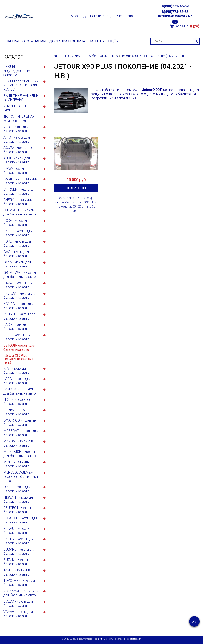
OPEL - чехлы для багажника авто (17, 489)
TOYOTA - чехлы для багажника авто (19, 583)
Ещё (113, 41)
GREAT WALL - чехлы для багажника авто (20, 275)
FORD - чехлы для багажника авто (17, 243)
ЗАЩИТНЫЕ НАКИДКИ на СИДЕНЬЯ (21, 98)
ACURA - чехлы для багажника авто (18, 150)
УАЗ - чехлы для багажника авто (17, 129)
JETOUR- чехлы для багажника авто (19, 347)
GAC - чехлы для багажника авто (17, 254)
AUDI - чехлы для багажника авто (17, 160)
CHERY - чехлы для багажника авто (18, 202)
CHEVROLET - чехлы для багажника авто (20, 212)
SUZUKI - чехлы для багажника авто (19, 562)
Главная (11, 41)
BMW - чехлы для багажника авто (17, 171)
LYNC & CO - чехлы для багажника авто (21, 422)
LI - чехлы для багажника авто (17, 412)
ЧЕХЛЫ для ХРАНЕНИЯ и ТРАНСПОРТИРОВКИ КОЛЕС (21, 85)
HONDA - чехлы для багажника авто (18, 306)
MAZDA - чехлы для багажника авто (19, 443)
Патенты (97, 41)
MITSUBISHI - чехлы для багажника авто (20, 454)
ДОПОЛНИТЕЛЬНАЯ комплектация (19, 119)
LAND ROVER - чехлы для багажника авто (20, 391)
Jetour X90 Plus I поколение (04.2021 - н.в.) (20, 359)
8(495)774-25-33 (175, 12)
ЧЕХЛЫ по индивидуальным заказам (17, 71)
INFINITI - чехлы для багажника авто (19, 316)
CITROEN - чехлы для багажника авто (20, 191)
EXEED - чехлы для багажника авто (18, 233)
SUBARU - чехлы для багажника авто (19, 551)
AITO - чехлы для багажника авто (17, 139)
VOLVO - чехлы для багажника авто (18, 603)
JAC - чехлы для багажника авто (17, 327)
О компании (34, 41)
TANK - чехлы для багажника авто (17, 572)
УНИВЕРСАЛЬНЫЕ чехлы (18, 108)
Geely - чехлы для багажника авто (17, 264)
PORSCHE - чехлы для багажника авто (20, 520)
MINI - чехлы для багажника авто (17, 464)
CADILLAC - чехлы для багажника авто (21, 181)
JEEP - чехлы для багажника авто (17, 337)
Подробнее (76, 188)
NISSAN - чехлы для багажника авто (19, 499)
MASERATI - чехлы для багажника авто (21, 433)
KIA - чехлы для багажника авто (17, 370)
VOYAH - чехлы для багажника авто (18, 614)
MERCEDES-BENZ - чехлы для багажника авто (21, 477)
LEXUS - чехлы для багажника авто (18, 402)
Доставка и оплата (67, 41)
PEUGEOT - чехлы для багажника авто (20, 510)
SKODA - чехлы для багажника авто (18, 541)
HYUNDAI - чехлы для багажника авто (20, 295)
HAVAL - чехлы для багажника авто (18, 285)
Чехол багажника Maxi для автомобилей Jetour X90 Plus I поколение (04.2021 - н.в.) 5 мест (76, 204)
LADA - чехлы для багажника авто (17, 381)
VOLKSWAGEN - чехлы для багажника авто (21, 593)
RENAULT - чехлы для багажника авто (20, 531)
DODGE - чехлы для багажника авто (18, 223)
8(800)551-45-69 (175, 6)
